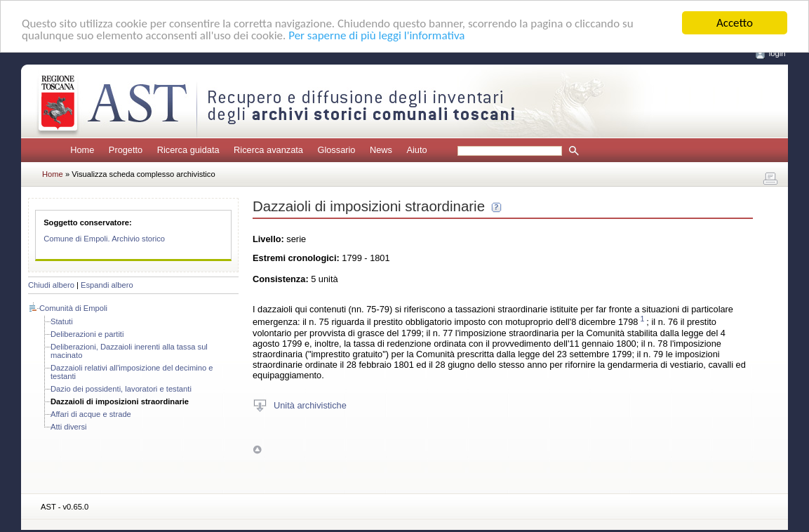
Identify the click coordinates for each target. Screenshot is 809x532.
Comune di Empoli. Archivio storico (104, 239)
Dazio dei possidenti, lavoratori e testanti (121, 389)
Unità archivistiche (310, 405)
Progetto (126, 150)
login (777, 53)
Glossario (336, 150)
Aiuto (416, 150)
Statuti (62, 321)
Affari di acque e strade (91, 414)
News (381, 150)
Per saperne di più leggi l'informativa (376, 35)
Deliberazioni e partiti (87, 334)
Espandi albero (107, 285)
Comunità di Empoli (73, 308)
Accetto (735, 23)
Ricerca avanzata (268, 150)
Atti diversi (69, 427)
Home (82, 150)
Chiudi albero (51, 285)
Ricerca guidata (188, 150)
